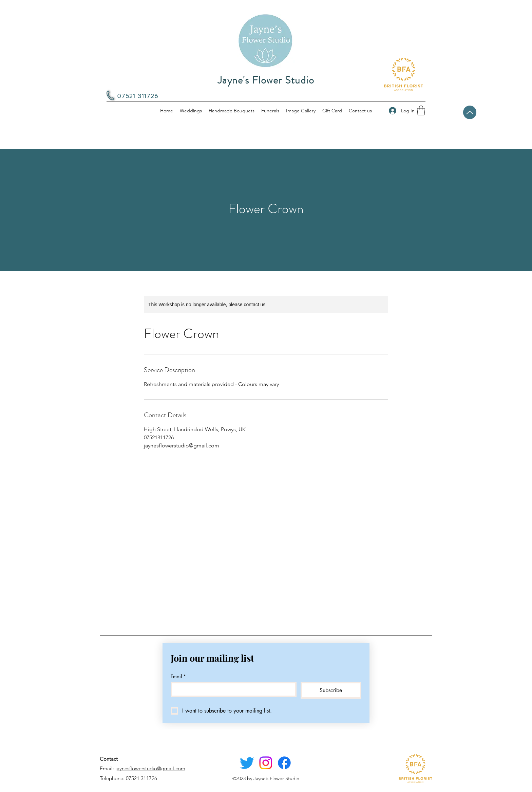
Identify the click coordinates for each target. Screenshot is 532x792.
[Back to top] (470, 112)
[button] (421, 110)
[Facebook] (284, 763)
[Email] (232, 689)
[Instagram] (266, 763)
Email (178, 676)
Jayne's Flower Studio (266, 80)
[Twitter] (247, 763)
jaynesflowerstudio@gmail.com (150, 768)
